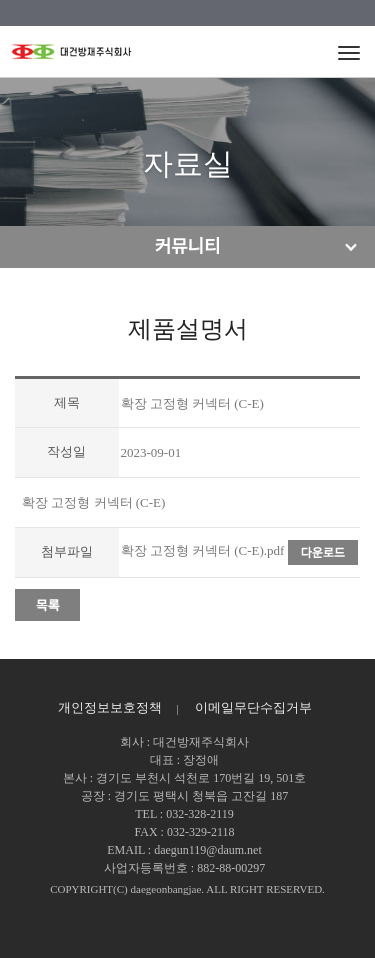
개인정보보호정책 (110, 707)
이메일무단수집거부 (253, 707)
